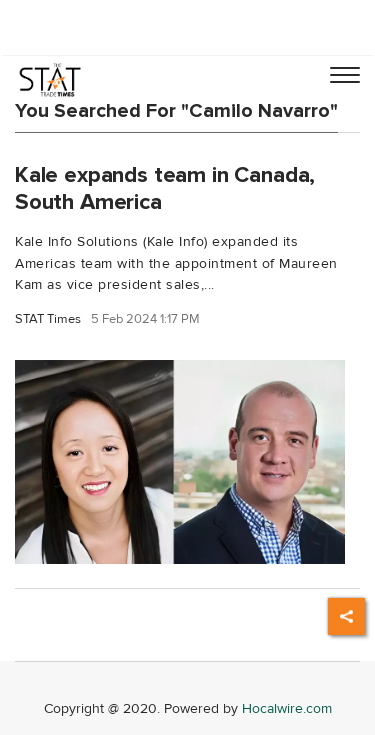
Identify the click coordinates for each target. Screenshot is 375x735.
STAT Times (48, 319)
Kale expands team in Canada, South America (165, 188)
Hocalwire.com (287, 708)
